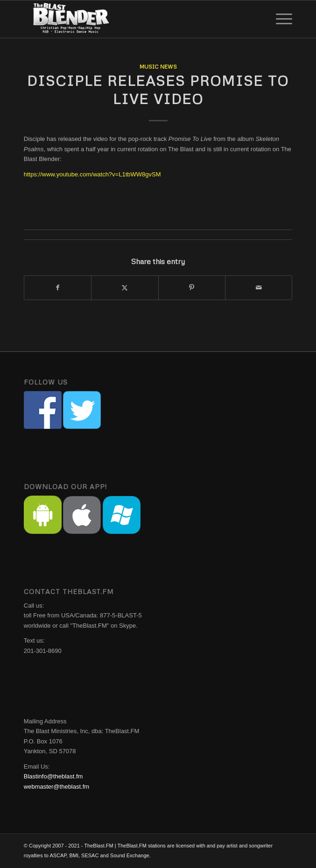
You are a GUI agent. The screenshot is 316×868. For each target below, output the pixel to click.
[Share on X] (125, 288)
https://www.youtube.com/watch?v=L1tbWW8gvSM (92, 174)
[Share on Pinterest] (192, 288)
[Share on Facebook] (58, 288)
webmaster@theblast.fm (56, 787)
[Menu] (279, 19)
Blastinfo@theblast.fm (53, 776)
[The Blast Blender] (131, 19)
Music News (158, 66)
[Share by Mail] (259, 288)
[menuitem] (279, 19)
